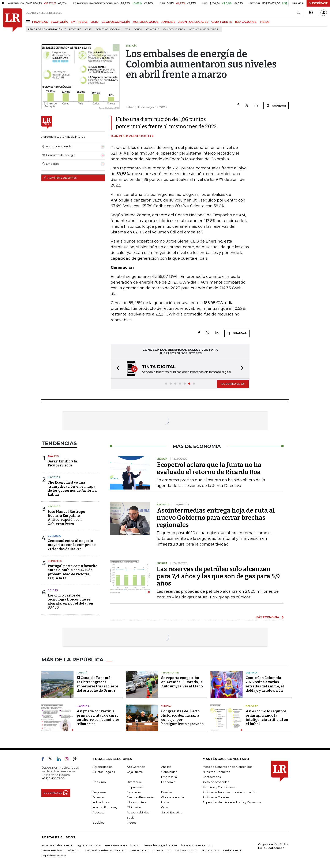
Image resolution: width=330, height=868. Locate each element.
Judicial (167, 706)
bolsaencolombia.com (197, 845)
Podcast (98, 812)
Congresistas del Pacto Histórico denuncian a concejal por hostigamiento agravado (182, 718)
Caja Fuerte (135, 772)
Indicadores (101, 802)
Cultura (251, 673)
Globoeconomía (172, 797)
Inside (165, 802)
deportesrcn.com (54, 855)
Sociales (98, 823)
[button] (116, 369)
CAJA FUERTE (222, 22)
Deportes (55, 561)
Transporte (170, 673)
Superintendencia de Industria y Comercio (232, 802)
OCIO (94, 22)
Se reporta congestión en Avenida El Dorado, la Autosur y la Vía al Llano (182, 682)
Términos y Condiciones (219, 787)
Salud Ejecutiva (172, 812)
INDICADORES (246, 22)
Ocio (165, 807)
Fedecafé (75, 29)
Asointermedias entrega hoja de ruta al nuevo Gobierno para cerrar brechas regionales (216, 518)
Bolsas (53, 590)
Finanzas (98, 797)
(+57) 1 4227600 (53, 778)
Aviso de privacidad (216, 782)
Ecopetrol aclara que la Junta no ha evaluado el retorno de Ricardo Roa (209, 468)
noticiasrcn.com (186, 850)
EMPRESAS (79, 22)
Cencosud (153, 29)
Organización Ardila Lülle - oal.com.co (273, 846)
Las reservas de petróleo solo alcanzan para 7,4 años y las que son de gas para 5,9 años (218, 576)
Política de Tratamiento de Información (229, 792)
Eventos (167, 792)
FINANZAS (40, 22)
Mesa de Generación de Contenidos (227, 767)
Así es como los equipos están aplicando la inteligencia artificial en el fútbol (267, 718)
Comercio (55, 536)
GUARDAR (276, 106)
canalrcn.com (139, 850)
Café (88, 29)
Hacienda (54, 477)
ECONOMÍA (59, 22)
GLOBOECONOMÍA (116, 22)
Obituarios (134, 807)
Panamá (82, 673)
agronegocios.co (89, 845)
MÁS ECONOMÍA (267, 617)
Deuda (138, 29)
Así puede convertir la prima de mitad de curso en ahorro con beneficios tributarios (98, 718)
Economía (168, 782)
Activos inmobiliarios (204, 29)
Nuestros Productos (216, 772)
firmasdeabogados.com (160, 845)
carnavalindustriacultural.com (105, 850)
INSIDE (265, 22)
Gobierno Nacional (108, 29)
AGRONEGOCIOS (146, 22)
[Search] (298, 13)
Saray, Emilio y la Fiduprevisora (62, 463)
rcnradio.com (162, 850)
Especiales (134, 792)
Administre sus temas (60, 178)
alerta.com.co (232, 850)
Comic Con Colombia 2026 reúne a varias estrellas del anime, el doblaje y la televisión (265, 684)
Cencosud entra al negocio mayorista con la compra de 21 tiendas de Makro (72, 545)
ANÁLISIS (168, 22)
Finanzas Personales (141, 797)
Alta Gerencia (136, 767)
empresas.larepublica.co (122, 845)
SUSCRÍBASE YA (233, 384)
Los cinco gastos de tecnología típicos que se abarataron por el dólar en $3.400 (70, 601)
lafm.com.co (210, 850)
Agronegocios (102, 767)
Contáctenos (212, 777)
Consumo (99, 782)
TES (127, 29)
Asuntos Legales (104, 772)
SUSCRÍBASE (318, 3)
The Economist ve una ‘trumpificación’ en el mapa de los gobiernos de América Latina (72, 489)
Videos (132, 823)
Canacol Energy (174, 29)
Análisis (53, 456)
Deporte (252, 706)
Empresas (99, 792)
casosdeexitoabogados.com (61, 850)
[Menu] (29, 22)
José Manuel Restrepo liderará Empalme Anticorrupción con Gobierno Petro (66, 518)
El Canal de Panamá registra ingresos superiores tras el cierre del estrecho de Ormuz (97, 684)
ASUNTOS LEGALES (193, 22)
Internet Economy (105, 807)
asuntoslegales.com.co (57, 845)
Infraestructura (137, 802)
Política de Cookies (216, 797)
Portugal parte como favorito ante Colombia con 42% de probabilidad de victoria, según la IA (73, 572)
